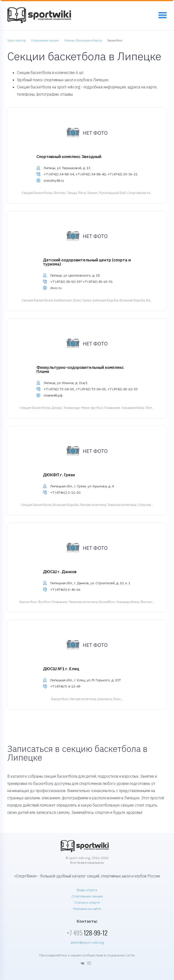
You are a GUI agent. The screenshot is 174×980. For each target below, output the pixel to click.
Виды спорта (87, 890)
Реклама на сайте (87, 909)
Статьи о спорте (87, 902)
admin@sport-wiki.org (87, 942)
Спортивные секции (87, 896)
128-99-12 (87, 933)
